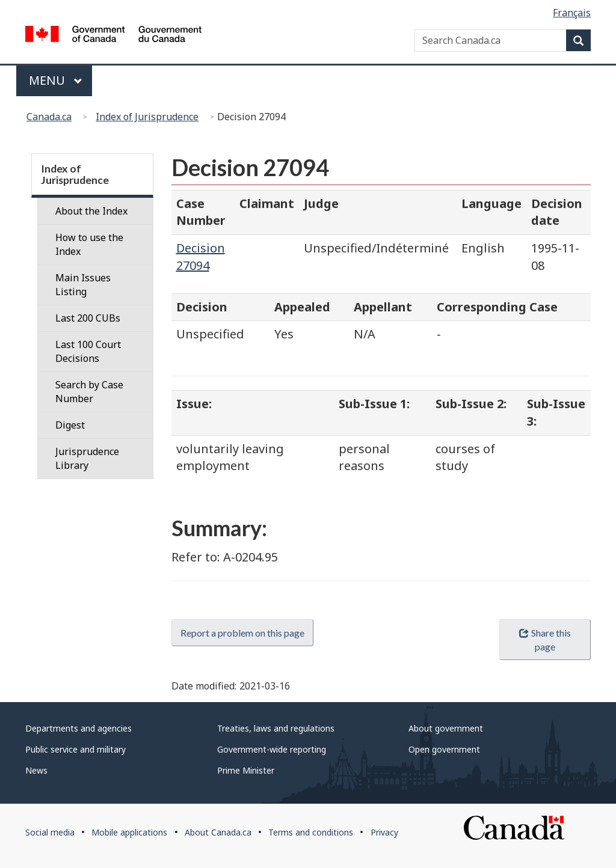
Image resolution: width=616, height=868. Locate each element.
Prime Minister (246, 770)
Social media (50, 832)
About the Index (91, 211)
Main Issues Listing (83, 285)
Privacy (384, 832)
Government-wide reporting (272, 749)
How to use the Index (89, 244)
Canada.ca (49, 117)
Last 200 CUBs (88, 318)
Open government (444, 749)
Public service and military (75, 749)
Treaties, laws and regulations (276, 728)
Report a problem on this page (242, 633)
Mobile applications (129, 832)
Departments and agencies (79, 728)
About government (446, 728)
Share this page (545, 640)
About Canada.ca (218, 832)
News (36, 770)
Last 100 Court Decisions (88, 351)
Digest (70, 425)
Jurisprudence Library (87, 458)
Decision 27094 (201, 257)
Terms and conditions (311, 832)
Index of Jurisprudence (147, 117)
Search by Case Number (89, 392)
